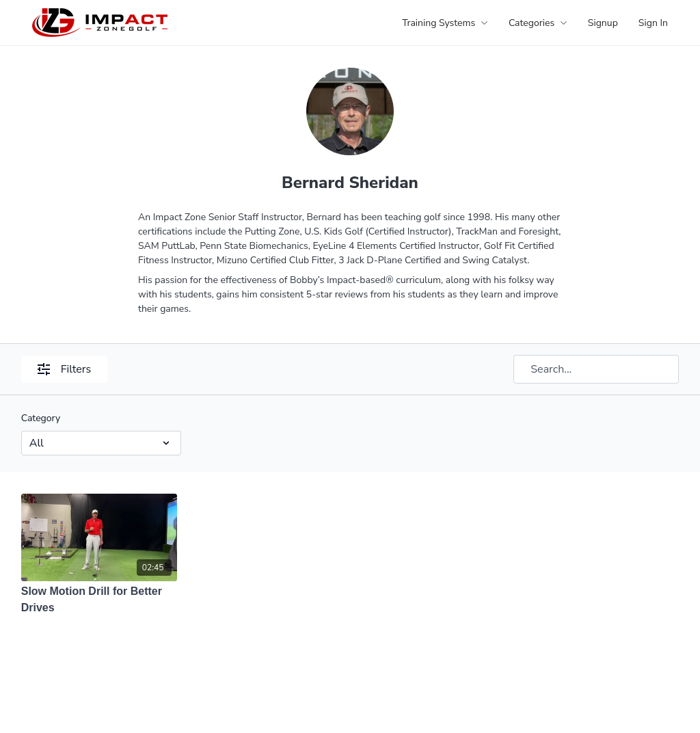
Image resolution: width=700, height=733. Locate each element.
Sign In (653, 23)
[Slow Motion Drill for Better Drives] (99, 600)
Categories (538, 23)
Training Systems (445, 23)
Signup (603, 23)
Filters (64, 369)
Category (41, 418)
